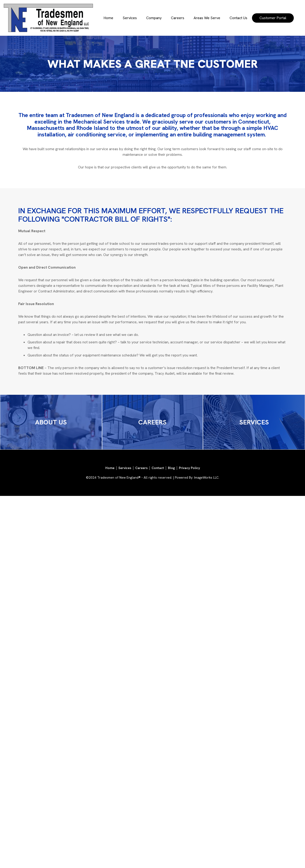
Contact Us (238, 18)
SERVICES (254, 422)
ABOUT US (51, 422)
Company (154, 18)
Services (130, 18)
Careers (178, 18)
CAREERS (152, 422)
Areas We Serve (207, 18)
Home (108, 18)
